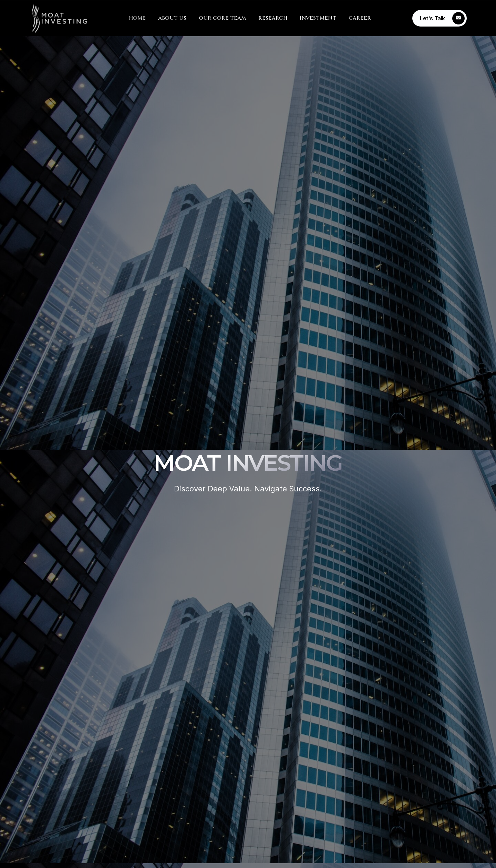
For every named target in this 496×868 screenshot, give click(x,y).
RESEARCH (273, 18)
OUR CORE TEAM (222, 18)
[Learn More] (440, 18)
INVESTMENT (318, 18)
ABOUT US (172, 18)
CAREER (360, 18)
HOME (137, 18)
